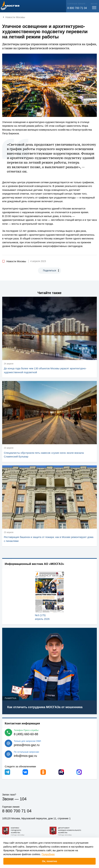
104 (23, 799)
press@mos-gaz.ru (27, 745)
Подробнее (48, 854)
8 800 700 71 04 (77, 8)
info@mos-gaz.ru (25, 756)
